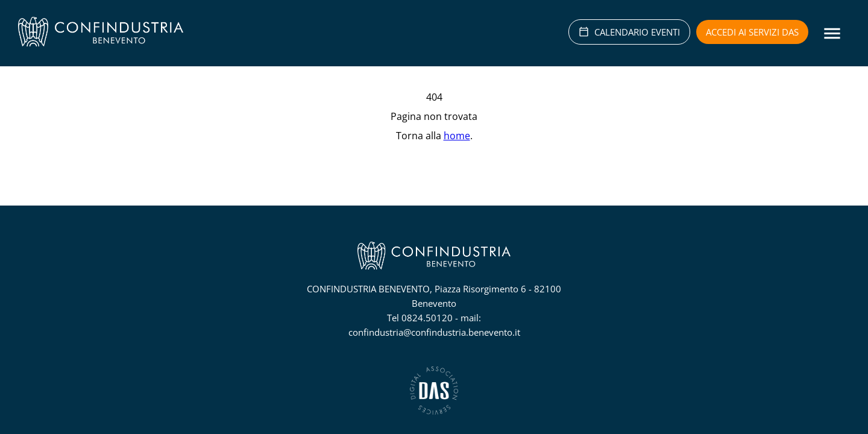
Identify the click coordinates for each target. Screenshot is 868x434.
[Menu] (832, 33)
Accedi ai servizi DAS (752, 32)
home (457, 136)
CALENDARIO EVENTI (629, 32)
